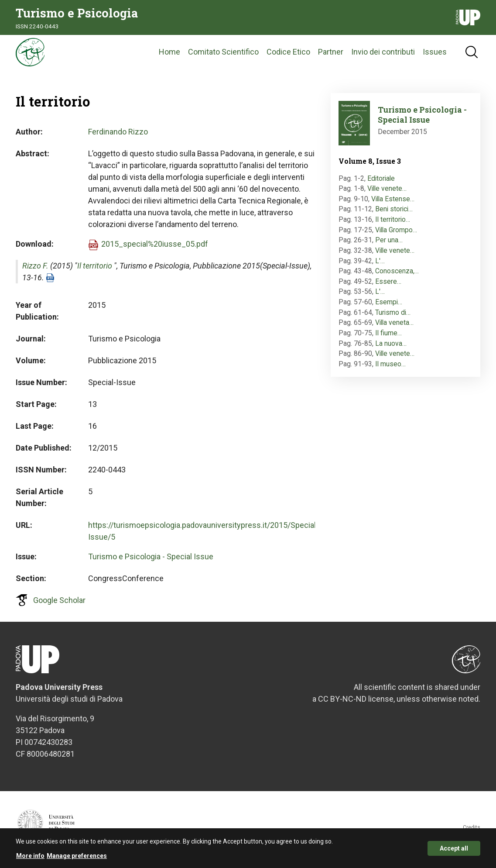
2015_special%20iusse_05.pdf (155, 249)
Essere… (388, 286)
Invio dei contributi (383, 54)
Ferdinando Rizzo (118, 136)
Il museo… (390, 369)
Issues (435, 54)
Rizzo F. (35, 270)
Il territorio (95, 270)
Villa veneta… (394, 328)
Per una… (389, 245)
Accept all (454, 849)
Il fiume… (388, 338)
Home (169, 54)
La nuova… (391, 348)
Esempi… (389, 307)
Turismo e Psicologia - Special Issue (151, 561)
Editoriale (381, 183)
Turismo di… (393, 317)
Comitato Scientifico (223, 54)
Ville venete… (387, 193)
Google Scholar (59, 605)
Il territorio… (393, 224)
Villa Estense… (393, 204)
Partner (331, 54)
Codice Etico (288, 54)
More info (30, 857)
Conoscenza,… (397, 276)
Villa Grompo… (396, 235)
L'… (380, 266)
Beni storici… (394, 214)
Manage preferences (77, 857)
